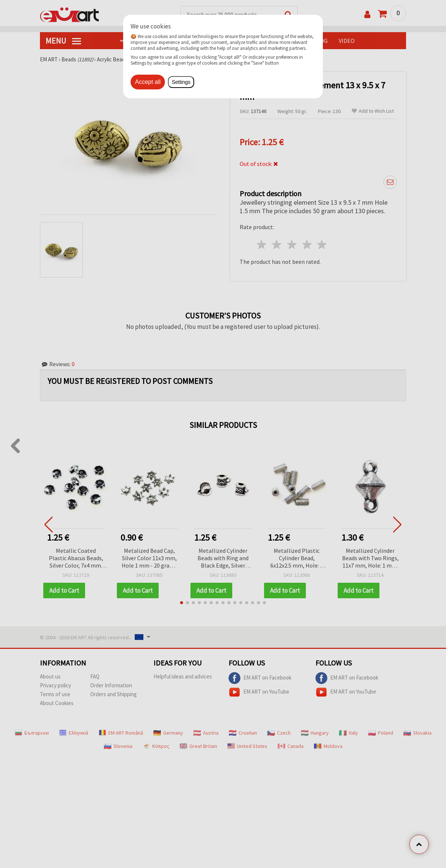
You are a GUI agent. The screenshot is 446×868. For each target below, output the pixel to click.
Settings (181, 82)
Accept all (148, 82)
